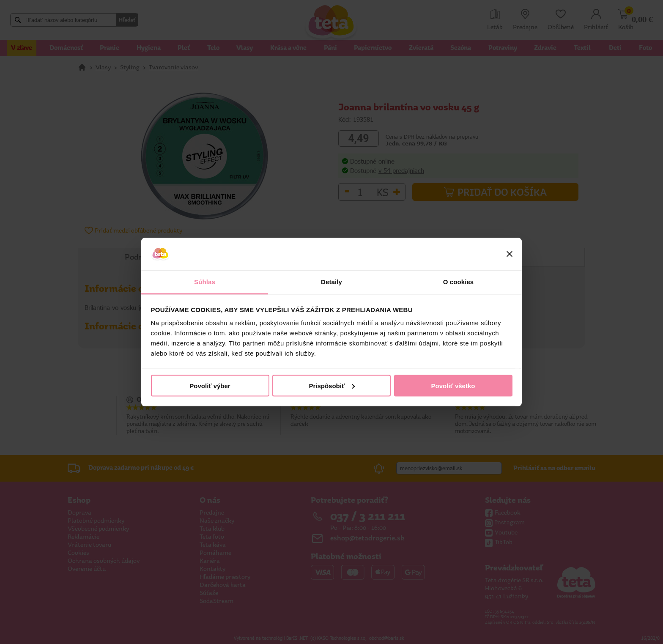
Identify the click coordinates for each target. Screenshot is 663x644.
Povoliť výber (210, 385)
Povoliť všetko (453, 385)
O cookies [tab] (459, 282)
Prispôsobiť (332, 385)
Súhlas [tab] (205, 282)
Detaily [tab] (331, 282)
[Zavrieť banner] (510, 254)
